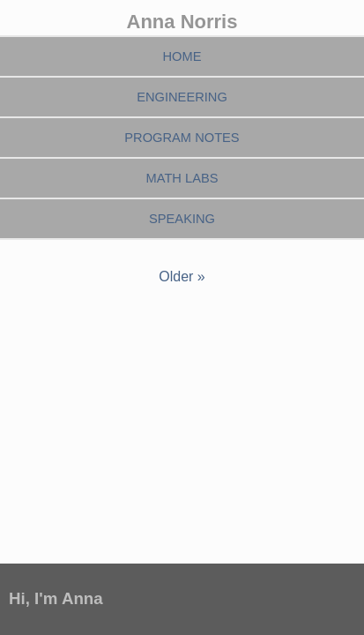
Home (182, 56)
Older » (182, 276)
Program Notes (182, 138)
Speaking (182, 219)
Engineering (182, 97)
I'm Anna (69, 598)
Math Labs (182, 178)
